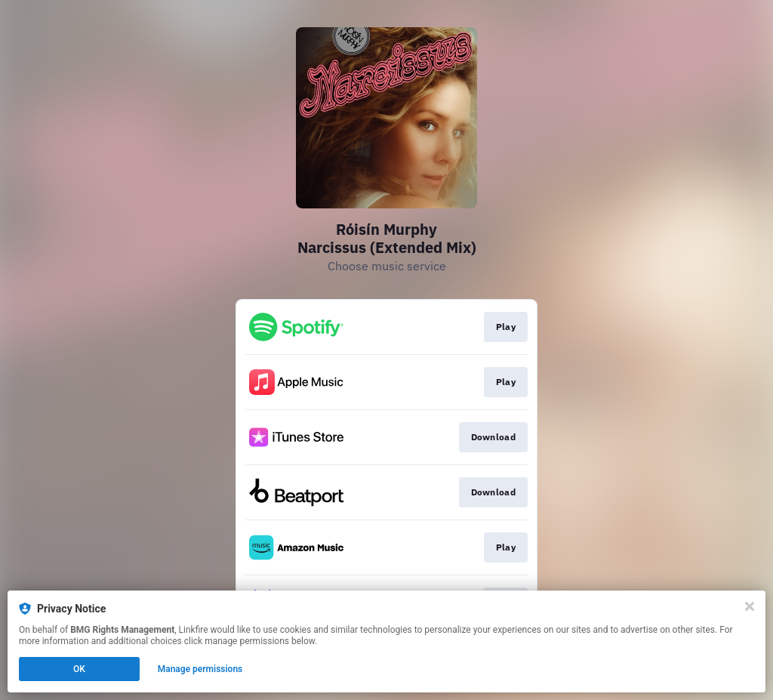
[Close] (750, 606)
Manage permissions (200, 669)
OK (79, 669)
